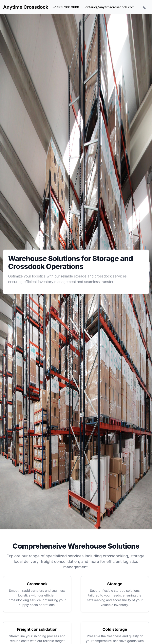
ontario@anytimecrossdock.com (110, 7)
